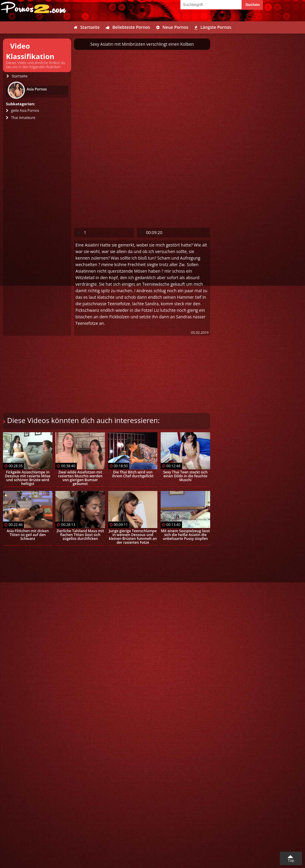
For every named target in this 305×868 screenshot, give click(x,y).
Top (291, 860)
